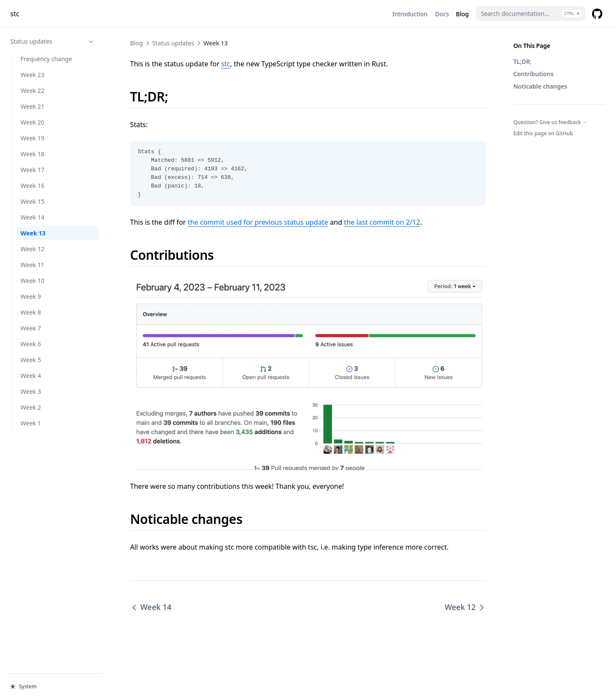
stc (226, 64)
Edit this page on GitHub (543, 133)
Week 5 (31, 360)
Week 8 (31, 312)
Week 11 (33, 265)
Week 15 (33, 201)
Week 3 (31, 391)
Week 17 (33, 170)
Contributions (533, 74)
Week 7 (31, 328)
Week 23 (33, 75)
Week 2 (31, 407)
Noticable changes (540, 86)
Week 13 (33, 233)
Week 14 (33, 217)
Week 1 (31, 423)
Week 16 (33, 186)
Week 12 (33, 249)
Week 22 (33, 91)
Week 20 (33, 122)
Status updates (53, 41)
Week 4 (31, 376)
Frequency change (46, 59)
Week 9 (31, 296)
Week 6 (31, 344)
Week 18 (33, 154)
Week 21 (33, 106)
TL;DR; (523, 61)
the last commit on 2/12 (382, 222)
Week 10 (33, 281)
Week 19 (33, 138)
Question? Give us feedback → (550, 122)
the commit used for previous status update (258, 222)
